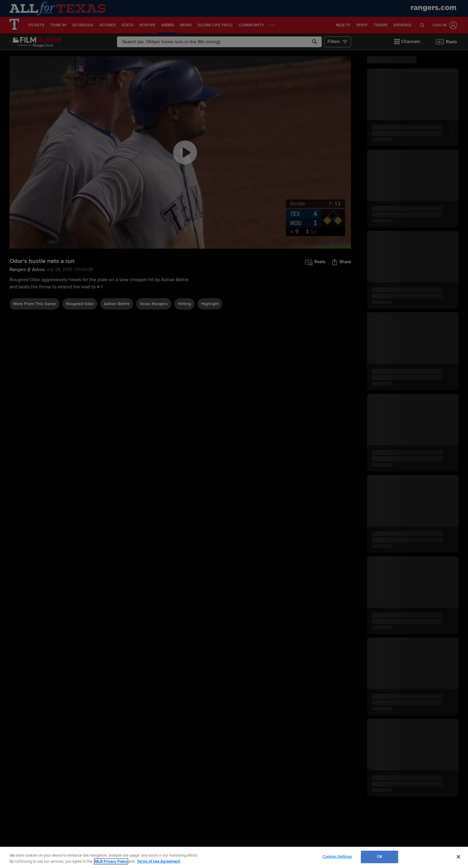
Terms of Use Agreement (158, 861)
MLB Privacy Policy (111, 861)
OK (380, 857)
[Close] (458, 857)
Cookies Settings (337, 857)
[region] (234, 857)
